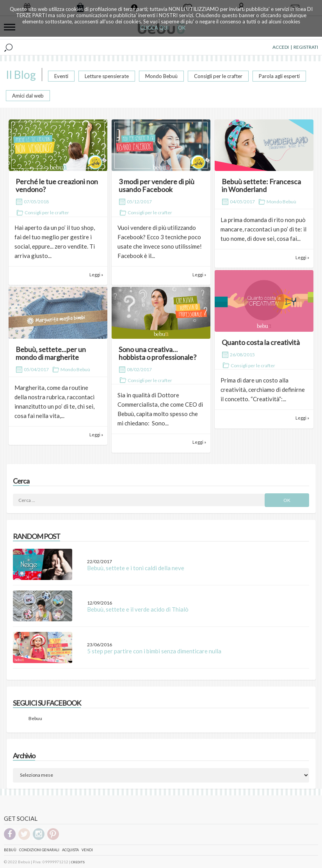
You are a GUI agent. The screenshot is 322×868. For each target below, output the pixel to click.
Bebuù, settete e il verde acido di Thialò (138, 609)
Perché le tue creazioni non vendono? (57, 185)
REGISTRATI (306, 47)
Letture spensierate (107, 76)
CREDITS (78, 862)
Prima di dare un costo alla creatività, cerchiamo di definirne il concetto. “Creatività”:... (263, 390)
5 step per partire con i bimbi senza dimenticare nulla (154, 651)
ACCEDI (281, 47)
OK (182, 28)
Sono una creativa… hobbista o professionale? (157, 353)
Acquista (70, 850)
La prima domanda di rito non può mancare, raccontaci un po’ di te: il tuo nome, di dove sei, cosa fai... (263, 229)
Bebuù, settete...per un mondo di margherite (51, 353)
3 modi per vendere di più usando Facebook (157, 185)
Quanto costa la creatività (261, 342)
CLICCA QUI (154, 28)
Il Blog (21, 75)
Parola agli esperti (279, 76)
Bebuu (35, 718)
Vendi (87, 850)
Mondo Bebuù (161, 76)
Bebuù (10, 850)
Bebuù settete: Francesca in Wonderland (261, 185)
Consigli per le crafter (218, 76)
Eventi (61, 76)
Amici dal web (28, 96)
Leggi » (96, 275)
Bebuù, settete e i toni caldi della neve (136, 568)
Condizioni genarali (39, 850)
